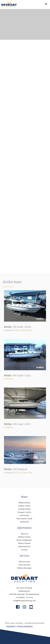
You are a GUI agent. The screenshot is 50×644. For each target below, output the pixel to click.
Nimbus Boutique (24, 568)
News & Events (24, 543)
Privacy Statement (25, 626)
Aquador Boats (24, 509)
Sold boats (24, 522)
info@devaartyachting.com (24, 601)
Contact (24, 550)
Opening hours (24, 546)
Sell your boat (24, 562)
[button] (46, 4)
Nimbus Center (24, 537)
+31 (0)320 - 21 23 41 (24, 597)
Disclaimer (11, 626)
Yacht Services (24, 565)
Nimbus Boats (24, 503)
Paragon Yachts (24, 512)
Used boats (24, 515)
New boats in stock (24, 519)
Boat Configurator (24, 540)
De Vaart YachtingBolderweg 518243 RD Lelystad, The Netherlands (24, 591)
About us (24, 534)
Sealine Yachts (24, 506)
